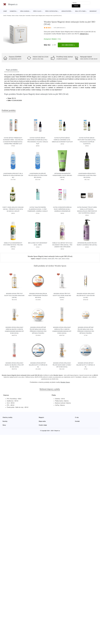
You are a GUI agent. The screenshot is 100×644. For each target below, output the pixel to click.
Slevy (4, 425)
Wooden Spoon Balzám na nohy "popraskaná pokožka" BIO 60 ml (38, 296)
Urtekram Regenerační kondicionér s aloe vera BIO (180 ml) (62, 175)
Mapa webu (42, 421)
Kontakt (77, 421)
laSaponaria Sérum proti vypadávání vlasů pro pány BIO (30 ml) (87, 175)
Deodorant (93, 11)
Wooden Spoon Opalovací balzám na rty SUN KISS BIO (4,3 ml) (86, 296)
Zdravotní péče (66, 11)
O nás (77, 417)
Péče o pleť (58, 259)
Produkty (9, 16)
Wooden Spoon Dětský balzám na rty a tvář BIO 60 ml (38, 365)
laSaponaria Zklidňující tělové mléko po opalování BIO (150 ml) (38, 175)
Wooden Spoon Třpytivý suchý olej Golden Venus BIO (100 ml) (14, 296)
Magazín (41, 417)
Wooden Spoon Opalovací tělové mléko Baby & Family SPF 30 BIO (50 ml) (62, 365)
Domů (5, 11)
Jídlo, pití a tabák (80, 11)
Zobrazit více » (84, 34)
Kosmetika (13, 11)
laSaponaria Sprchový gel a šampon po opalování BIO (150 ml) (13, 175)
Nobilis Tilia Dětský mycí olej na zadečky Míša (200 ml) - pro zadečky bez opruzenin (62, 245)
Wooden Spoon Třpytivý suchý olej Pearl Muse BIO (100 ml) (62, 296)
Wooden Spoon (61, 34)
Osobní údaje (43, 425)
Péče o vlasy (37, 11)
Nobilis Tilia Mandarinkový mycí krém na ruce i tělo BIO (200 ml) (13, 245)
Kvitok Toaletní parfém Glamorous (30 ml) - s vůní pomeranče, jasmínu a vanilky (38, 209)
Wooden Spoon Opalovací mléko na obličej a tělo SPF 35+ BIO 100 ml (14, 365)
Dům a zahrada (25, 11)
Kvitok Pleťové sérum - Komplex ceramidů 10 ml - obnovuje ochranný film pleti (62, 140)
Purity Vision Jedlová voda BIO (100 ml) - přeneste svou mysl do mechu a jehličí (13, 209)
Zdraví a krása (15, 16)
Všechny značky (7, 417)
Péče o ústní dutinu (51, 11)
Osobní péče (22, 16)
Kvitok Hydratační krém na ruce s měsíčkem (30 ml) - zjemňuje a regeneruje (62, 209)
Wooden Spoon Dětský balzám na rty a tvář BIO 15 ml (86, 365)
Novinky (5, 421)
